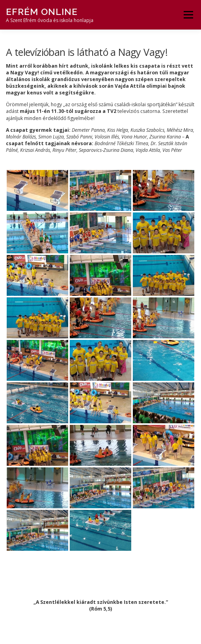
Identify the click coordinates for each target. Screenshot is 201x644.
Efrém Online (42, 12)
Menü (188, 15)
